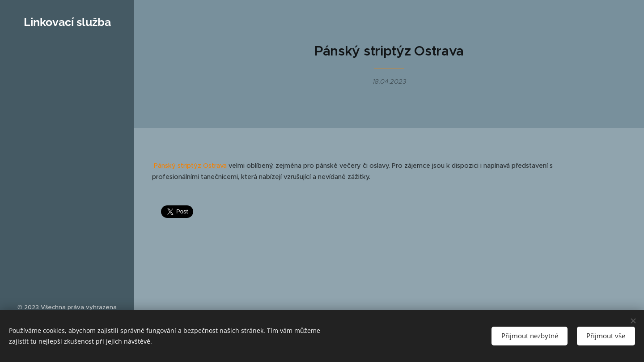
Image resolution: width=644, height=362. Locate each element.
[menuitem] (67, 87)
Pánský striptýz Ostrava (189, 166)
